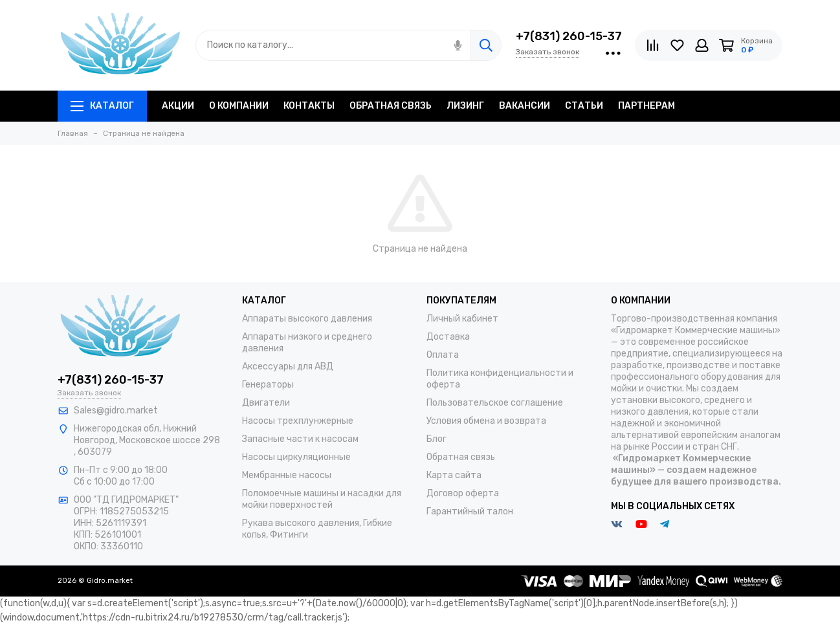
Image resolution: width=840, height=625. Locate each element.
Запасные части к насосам (300, 439)
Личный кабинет (462, 319)
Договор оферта (463, 493)
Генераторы (268, 385)
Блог (437, 439)
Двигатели (266, 403)
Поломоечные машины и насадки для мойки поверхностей (322, 499)
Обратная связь (461, 457)
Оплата (443, 355)
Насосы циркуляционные (296, 457)
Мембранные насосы (287, 475)
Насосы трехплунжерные (298, 421)
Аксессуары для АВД (288, 367)
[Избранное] (677, 45)
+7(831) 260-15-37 (569, 36)
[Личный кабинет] (702, 45)
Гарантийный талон (470, 511)
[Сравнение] (653, 45)
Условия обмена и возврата (486, 421)
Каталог (102, 106)
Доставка (448, 337)
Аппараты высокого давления (307, 319)
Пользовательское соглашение (495, 403)
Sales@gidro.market (116, 411)
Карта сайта (454, 475)
